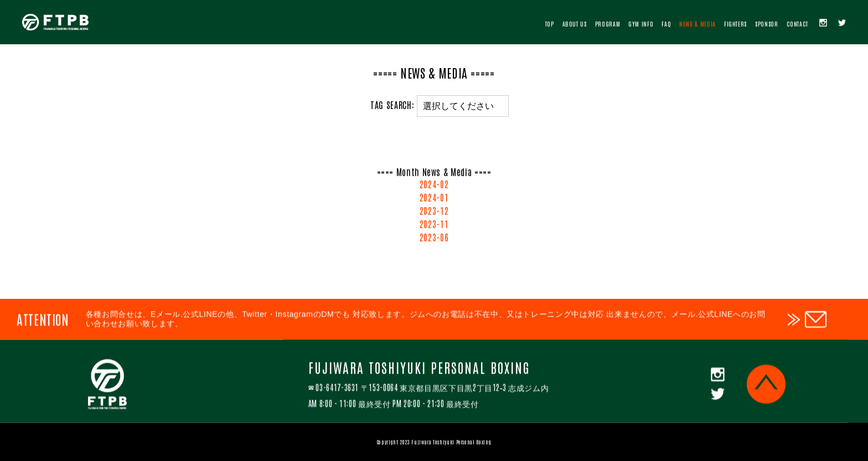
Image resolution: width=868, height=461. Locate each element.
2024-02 (434, 185)
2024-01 (434, 199)
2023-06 (434, 239)
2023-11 (434, 225)
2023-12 (434, 212)
